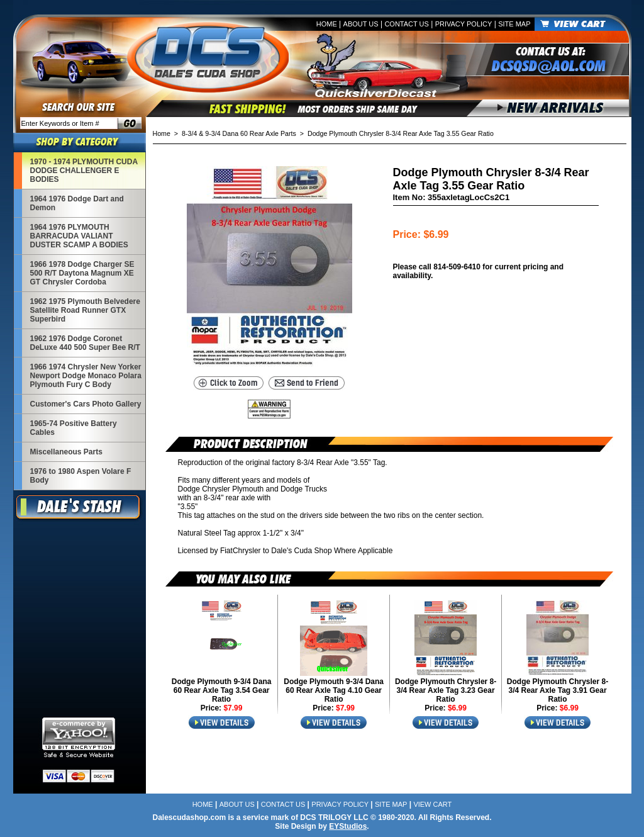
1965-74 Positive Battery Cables (74, 428)
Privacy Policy (464, 24)
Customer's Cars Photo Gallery (86, 404)
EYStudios (348, 826)
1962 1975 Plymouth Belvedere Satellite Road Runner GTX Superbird (85, 310)
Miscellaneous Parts (66, 452)
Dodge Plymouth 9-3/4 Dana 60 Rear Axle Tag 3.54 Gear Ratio (222, 690)
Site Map (514, 24)
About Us (361, 24)
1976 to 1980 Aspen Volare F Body (81, 476)
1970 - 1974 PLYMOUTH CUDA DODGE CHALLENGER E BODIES (84, 171)
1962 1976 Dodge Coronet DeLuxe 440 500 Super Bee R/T (85, 343)
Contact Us (407, 24)
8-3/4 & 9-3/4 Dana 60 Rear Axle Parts (239, 133)
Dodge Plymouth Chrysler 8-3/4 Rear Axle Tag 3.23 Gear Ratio (446, 690)
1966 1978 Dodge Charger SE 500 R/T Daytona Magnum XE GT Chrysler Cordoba (82, 273)
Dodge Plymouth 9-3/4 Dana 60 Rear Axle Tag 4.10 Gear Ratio (334, 690)
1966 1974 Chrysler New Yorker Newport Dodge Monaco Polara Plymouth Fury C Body (86, 376)
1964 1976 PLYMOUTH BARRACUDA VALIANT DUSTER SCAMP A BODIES (79, 236)
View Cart (432, 804)
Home (327, 24)
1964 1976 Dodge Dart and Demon (77, 203)
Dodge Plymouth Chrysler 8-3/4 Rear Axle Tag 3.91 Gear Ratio (558, 690)
